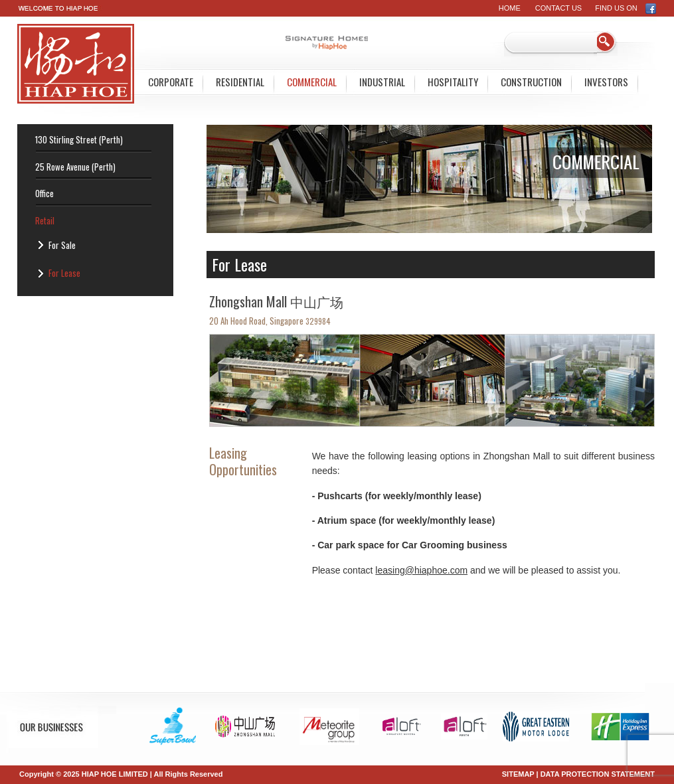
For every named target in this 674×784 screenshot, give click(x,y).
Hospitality (453, 82)
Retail (45, 220)
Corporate (171, 82)
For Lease (64, 273)
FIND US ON (626, 8)
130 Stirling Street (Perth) (79, 139)
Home (510, 8)
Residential (240, 82)
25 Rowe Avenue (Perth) (75, 167)
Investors (606, 82)
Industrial (382, 82)
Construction (531, 82)
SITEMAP (518, 774)
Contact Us (559, 8)
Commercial (312, 82)
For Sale (62, 245)
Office (44, 193)
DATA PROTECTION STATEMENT (598, 774)
